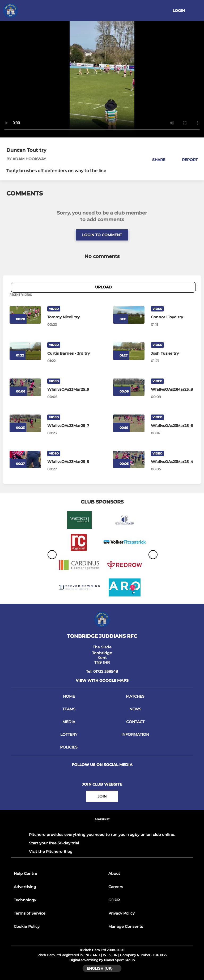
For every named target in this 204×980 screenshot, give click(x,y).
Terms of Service (30, 913)
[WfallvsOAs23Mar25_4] (173, 462)
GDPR (114, 900)
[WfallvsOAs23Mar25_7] (69, 426)
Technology (25, 900)
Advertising (25, 887)
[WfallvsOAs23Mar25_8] (173, 389)
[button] (156, 160)
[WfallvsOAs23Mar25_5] (69, 462)
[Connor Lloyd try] (129, 315)
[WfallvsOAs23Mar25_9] (69, 389)
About (114, 874)
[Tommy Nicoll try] (69, 317)
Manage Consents (126, 926)
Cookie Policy (27, 926)
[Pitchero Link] (102, 826)
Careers (116, 887)
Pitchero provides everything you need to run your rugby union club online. (102, 835)
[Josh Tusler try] (173, 353)
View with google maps (102, 680)
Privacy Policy (122, 913)
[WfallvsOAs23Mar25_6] (173, 426)
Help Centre (25, 874)
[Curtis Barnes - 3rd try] (69, 353)
